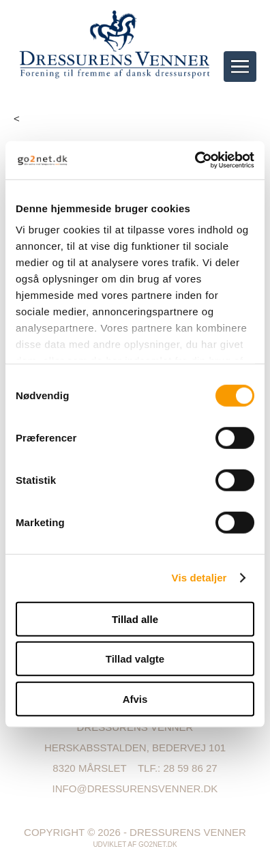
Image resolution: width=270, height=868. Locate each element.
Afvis (135, 698)
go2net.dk (158, 844)
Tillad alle (135, 619)
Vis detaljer (199, 578)
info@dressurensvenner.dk (135, 789)
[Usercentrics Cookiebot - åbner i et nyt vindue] (195, 160)
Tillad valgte (135, 659)
